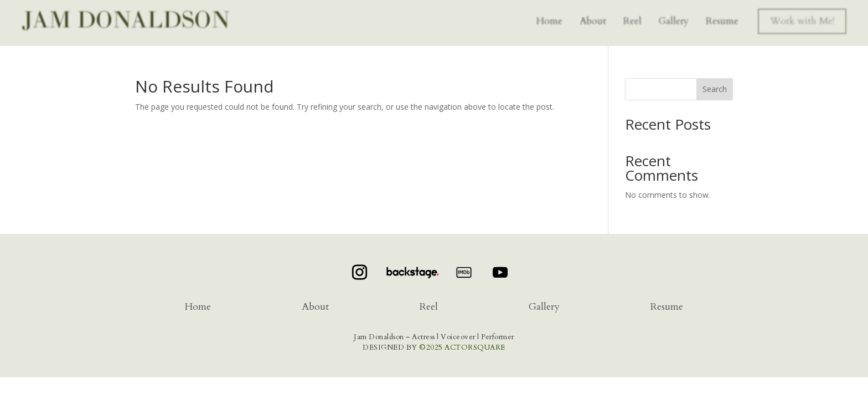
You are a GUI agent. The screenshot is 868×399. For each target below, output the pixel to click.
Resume (722, 19)
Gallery (674, 19)
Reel (632, 19)
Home (549, 19)
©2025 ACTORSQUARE (462, 347)
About (593, 19)
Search (715, 89)
